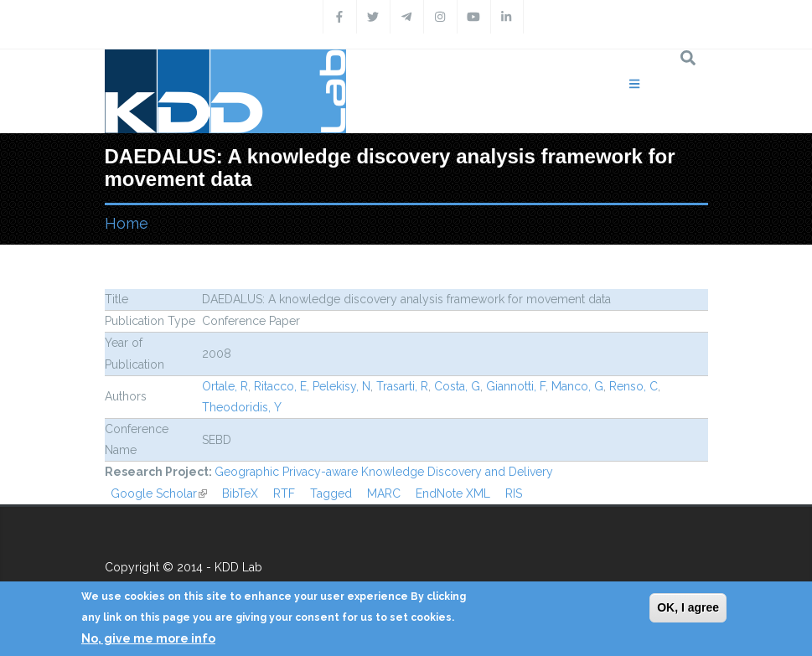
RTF (284, 493)
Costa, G (457, 386)
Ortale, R (225, 386)
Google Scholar (159, 493)
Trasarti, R (402, 386)
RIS (514, 493)
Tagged (331, 493)
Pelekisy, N (341, 386)
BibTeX (240, 493)
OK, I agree (688, 607)
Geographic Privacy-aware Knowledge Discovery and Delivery (384, 472)
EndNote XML (453, 493)
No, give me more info (148, 638)
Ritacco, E (280, 386)
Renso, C (634, 386)
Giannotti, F (516, 386)
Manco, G (577, 386)
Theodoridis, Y (242, 407)
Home (127, 223)
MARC (384, 493)
